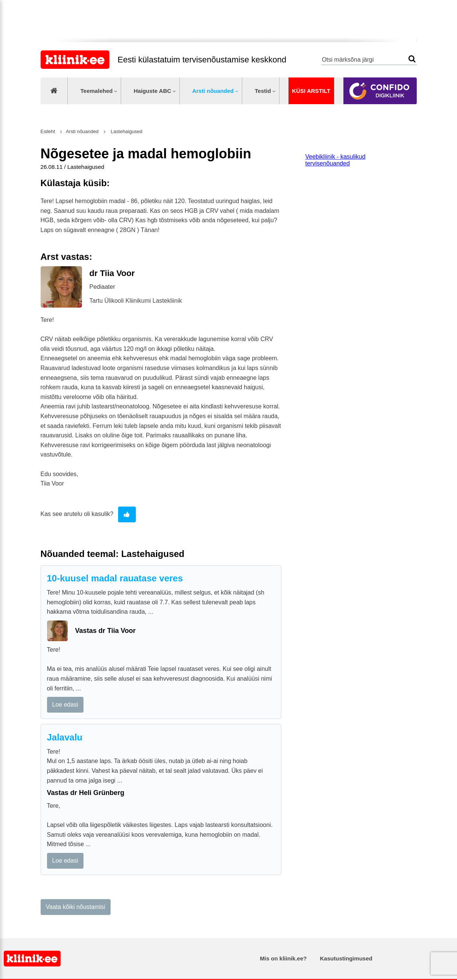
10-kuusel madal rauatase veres (115, 578)
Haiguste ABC (152, 91)
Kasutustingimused (346, 958)
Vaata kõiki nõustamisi (76, 907)
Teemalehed (97, 91)
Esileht (48, 131)
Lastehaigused (126, 131)
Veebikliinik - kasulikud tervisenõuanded (336, 160)
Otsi (412, 59)
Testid (263, 91)
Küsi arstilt (311, 91)
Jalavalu (65, 737)
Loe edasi (65, 705)
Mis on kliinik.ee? (283, 958)
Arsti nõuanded (213, 91)
